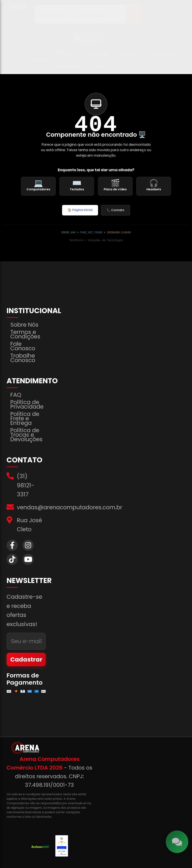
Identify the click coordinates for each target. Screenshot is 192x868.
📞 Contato (115, 210)
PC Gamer (63, 55)
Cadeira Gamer (68, 68)
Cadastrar (26, 659)
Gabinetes (100, 68)
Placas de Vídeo (96, 56)
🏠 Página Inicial (80, 210)
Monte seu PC (130, 56)
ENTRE (86, 37)
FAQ (16, 395)
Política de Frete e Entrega (25, 419)
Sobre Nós (24, 325)
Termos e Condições (25, 334)
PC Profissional (164, 56)
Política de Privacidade (27, 404)
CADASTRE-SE (91, 42)
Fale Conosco (23, 346)
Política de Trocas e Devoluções (26, 435)
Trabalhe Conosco (23, 358)
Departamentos (39, 62)
